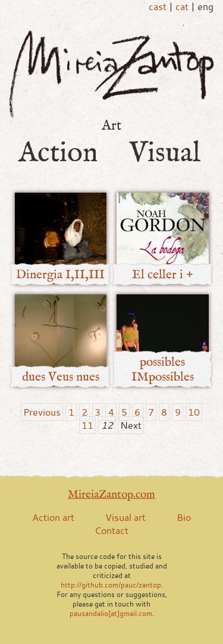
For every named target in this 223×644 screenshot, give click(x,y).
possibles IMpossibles (163, 369)
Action (58, 153)
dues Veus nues (61, 377)
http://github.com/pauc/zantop (111, 585)
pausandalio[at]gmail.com (111, 613)
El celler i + (163, 274)
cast (158, 7)
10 (194, 412)
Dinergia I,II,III (60, 274)
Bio (184, 517)
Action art (53, 517)
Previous (42, 412)
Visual (165, 153)
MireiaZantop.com (111, 494)
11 (87, 425)
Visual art (125, 517)
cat (182, 7)
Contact (111, 530)
